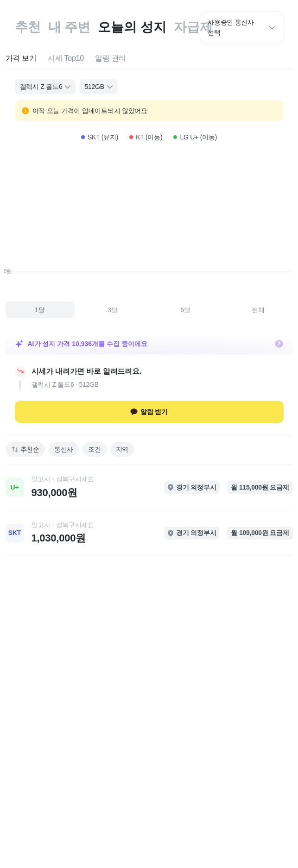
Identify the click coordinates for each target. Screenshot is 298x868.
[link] (149, 487)
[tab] (21, 59)
